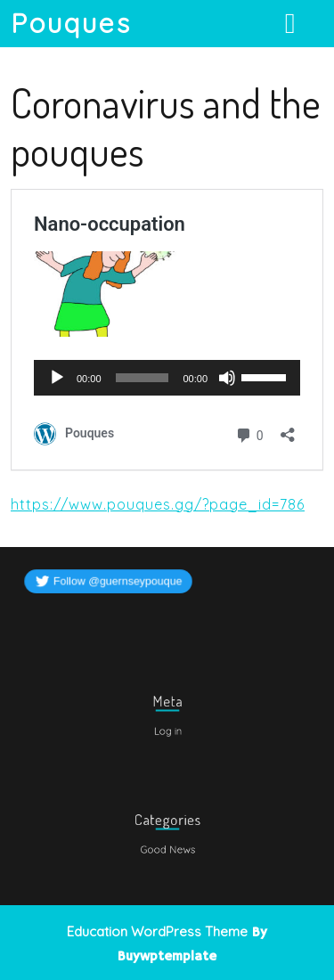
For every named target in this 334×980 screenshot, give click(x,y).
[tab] (293, 23)
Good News (167, 847)
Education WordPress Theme (157, 931)
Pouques (71, 23)
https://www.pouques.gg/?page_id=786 (158, 504)
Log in (167, 729)
